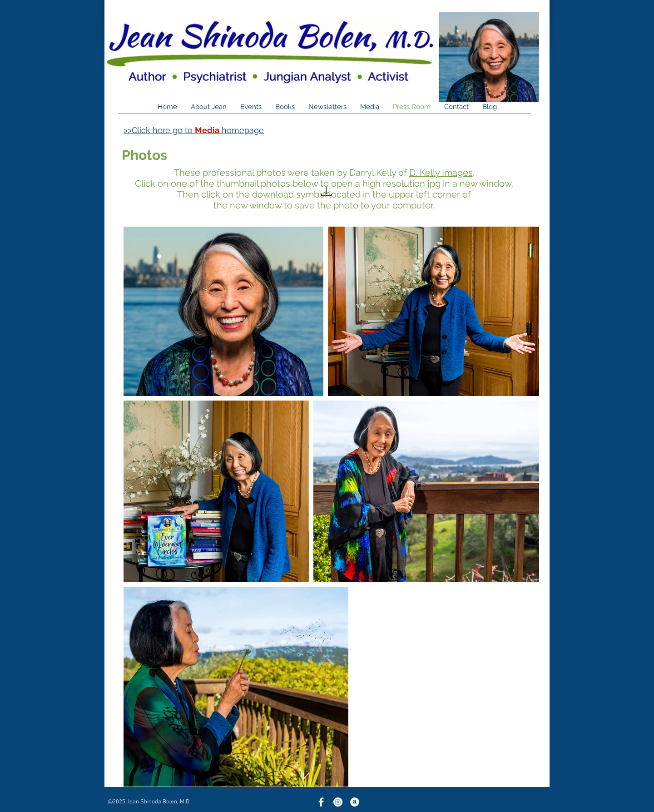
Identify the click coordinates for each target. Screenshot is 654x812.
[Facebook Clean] (321, 802)
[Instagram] (338, 802)
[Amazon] (355, 802)
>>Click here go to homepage (194, 130)
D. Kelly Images (441, 173)
